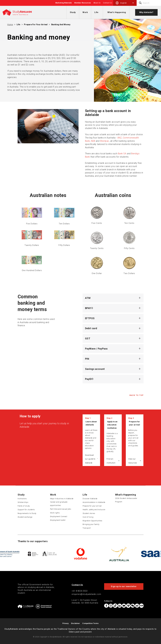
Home (10, 25)
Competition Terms (90, 623)
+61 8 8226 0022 (80, 591)
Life (96, 12)
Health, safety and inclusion (94, 510)
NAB (93, 141)
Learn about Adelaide (91, 423)
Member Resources (83, 3)
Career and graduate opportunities (59, 504)
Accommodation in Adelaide (94, 502)
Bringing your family (91, 524)
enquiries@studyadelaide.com (86, 594)
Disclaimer (75, 623)
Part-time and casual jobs (61, 509)
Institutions (22, 499)
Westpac (105, 141)
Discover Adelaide (90, 499)
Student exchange (25, 517)
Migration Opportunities (92, 521)
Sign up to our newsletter (124, 586)
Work (85, 12)
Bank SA (122, 154)
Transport (87, 528)
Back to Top (137, 395)
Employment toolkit (58, 520)
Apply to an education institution (112, 425)
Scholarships (23, 502)
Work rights (55, 513)
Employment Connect (59, 516)
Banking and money (61, 25)
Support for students (26, 510)
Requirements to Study (27, 513)
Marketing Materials (64, 3)
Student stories (89, 513)
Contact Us (108, 3)
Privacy (66, 623)
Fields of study (24, 506)
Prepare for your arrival (36, 25)
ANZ (120, 138)
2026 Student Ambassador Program (126, 500)
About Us (97, 3)
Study (73, 12)
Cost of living (88, 517)
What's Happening (117, 12)
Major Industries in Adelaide (62, 499)
